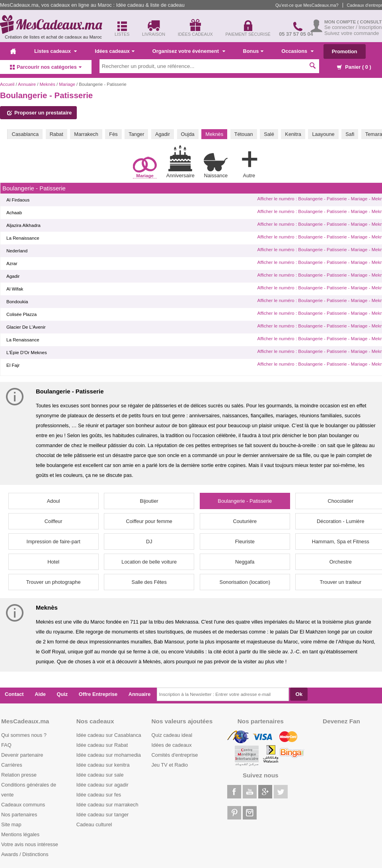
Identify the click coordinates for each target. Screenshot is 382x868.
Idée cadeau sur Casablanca (109, 735)
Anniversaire (180, 162)
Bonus (253, 51)
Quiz (62, 694)
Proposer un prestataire (39, 113)
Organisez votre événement (189, 51)
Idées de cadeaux (172, 745)
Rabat (57, 134)
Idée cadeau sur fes (99, 795)
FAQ (6, 745)
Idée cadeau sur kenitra (103, 765)
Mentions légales (20, 834)
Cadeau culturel (94, 824)
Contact (14, 694)
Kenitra (293, 134)
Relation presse (19, 775)
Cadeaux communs (23, 805)
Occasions (297, 51)
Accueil (7, 84)
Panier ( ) (354, 67)
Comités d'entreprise (175, 755)
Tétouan (244, 134)
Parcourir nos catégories (46, 67)
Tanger (136, 134)
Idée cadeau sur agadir (102, 785)
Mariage (67, 84)
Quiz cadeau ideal (172, 735)
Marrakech (86, 134)
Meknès (47, 84)
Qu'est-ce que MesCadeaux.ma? (307, 5)
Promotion (345, 51)
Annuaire (27, 84)
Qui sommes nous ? (24, 735)
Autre (249, 163)
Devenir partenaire (22, 755)
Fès (113, 134)
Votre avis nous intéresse (30, 844)
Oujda (188, 134)
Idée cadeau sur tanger (103, 815)
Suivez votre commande (352, 33)
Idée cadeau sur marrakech (107, 805)
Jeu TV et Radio (170, 765)
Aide (40, 694)
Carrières (12, 765)
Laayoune (323, 134)
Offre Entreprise (98, 694)
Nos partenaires (19, 815)
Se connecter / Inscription (353, 27)
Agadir (163, 134)
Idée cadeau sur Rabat (102, 745)
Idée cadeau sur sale (100, 775)
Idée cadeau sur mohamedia (109, 755)
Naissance (216, 166)
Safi (350, 134)
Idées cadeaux (115, 51)
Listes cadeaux (56, 51)
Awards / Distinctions (25, 854)
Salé (269, 134)
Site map (11, 824)
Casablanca (25, 134)
